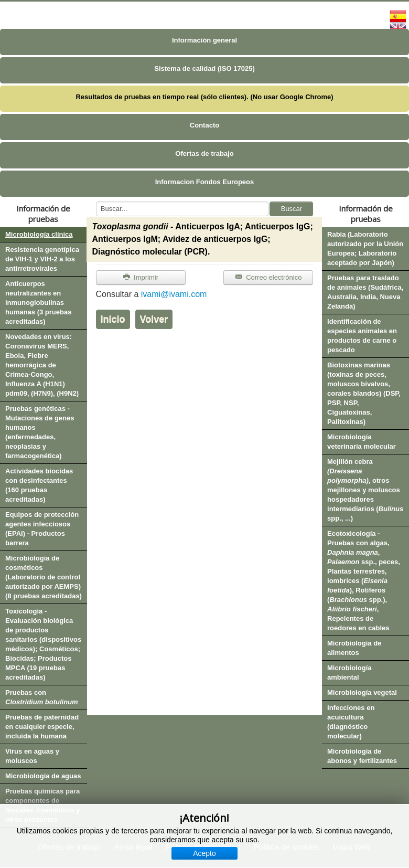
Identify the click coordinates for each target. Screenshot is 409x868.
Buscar (292, 209)
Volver (154, 319)
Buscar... (96, 202)
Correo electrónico (268, 277)
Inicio (113, 319)
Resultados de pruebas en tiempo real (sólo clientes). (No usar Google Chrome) (204, 97)
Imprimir (141, 277)
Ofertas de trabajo (204, 154)
